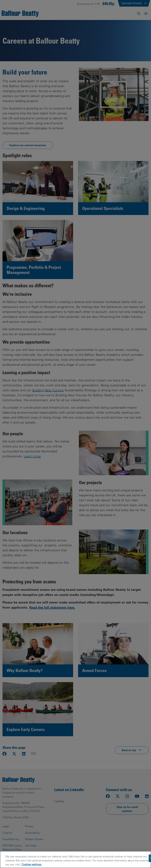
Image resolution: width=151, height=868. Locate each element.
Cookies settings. (32, 864)
